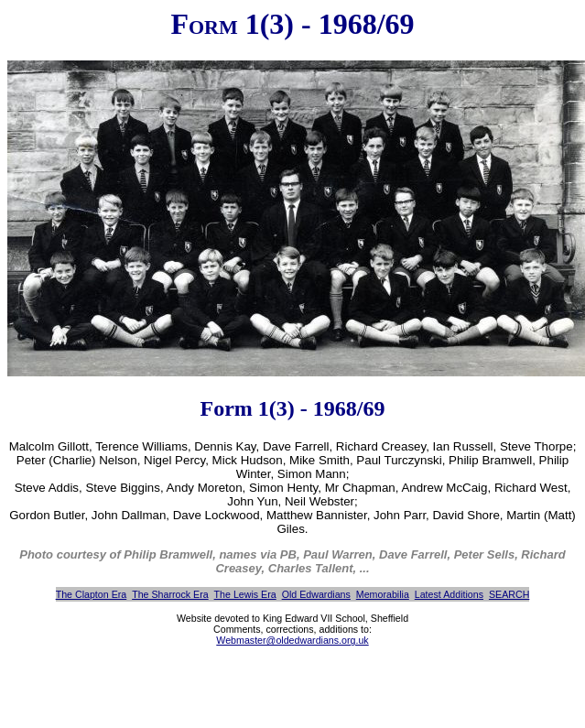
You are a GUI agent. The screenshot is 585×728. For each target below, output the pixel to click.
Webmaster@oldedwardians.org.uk (292, 640)
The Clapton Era (92, 594)
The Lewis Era (245, 594)
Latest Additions (449, 594)
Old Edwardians (316, 594)
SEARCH (509, 594)
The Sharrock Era (170, 594)
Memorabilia (383, 594)
